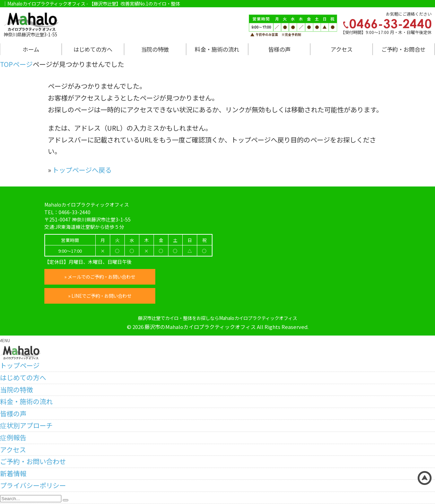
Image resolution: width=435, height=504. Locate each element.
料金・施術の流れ (217, 49)
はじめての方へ (93, 49)
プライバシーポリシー (33, 485)
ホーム (31, 49)
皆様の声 (279, 49)
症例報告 (13, 437)
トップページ (20, 365)
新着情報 (13, 473)
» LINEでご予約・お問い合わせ (100, 296)
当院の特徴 (155, 49)
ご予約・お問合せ (403, 49)
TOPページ (16, 64)
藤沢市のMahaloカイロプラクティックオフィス (200, 327)
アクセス (342, 49)
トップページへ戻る (82, 170)
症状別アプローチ (26, 425)
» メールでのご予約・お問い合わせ (100, 277)
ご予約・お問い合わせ (33, 461)
